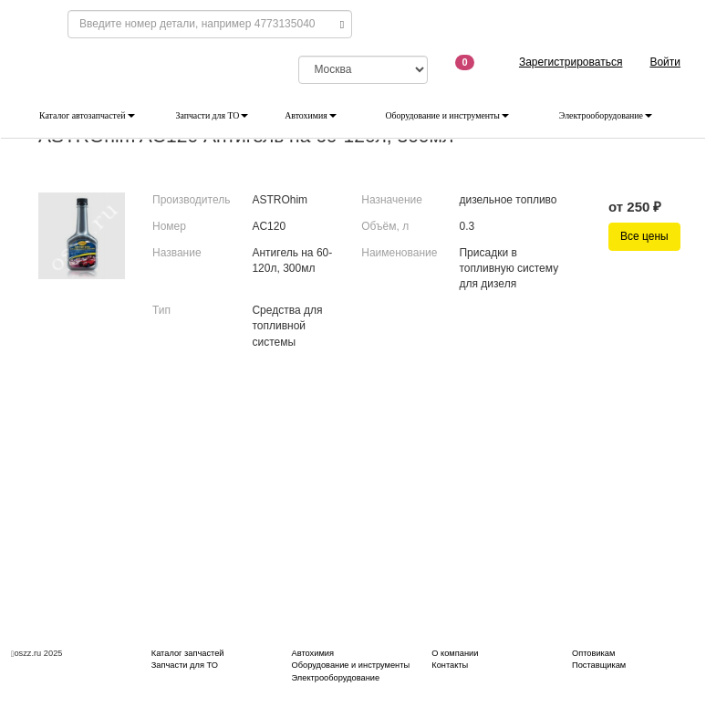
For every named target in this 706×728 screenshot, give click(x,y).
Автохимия (311, 115)
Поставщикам (599, 665)
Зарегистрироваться (571, 62)
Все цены (644, 236)
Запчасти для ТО (213, 115)
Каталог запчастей (188, 653)
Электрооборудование (606, 115)
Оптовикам (593, 653)
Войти (665, 62)
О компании (455, 653)
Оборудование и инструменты (447, 115)
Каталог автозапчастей (87, 115)
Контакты (450, 665)
